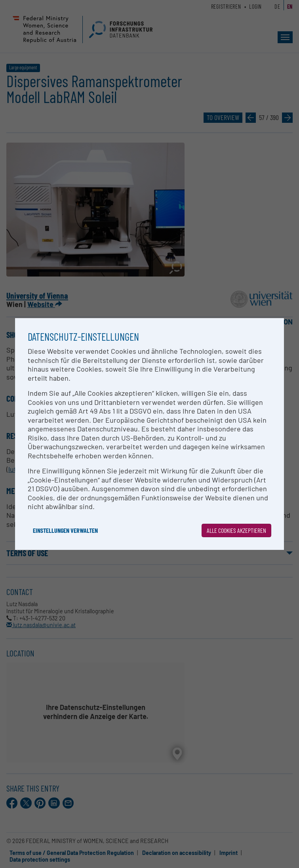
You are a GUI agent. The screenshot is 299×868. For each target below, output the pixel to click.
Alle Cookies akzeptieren (236, 530)
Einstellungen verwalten (65, 530)
